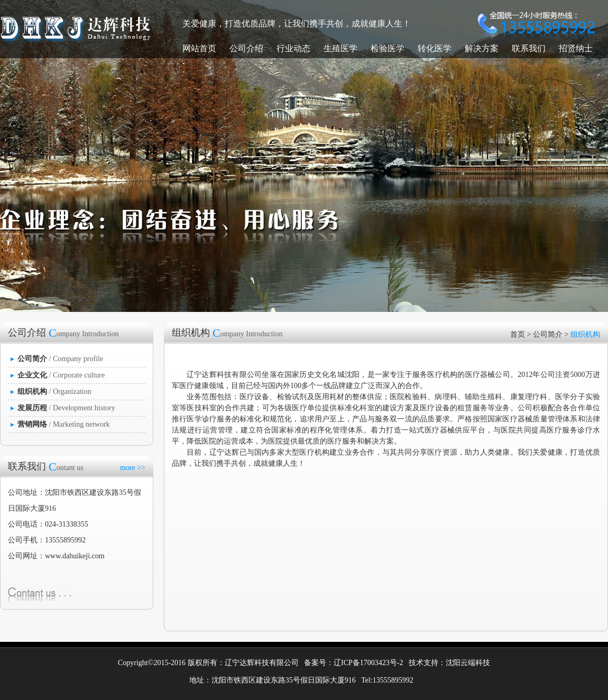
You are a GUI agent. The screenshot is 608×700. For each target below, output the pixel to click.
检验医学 (388, 48)
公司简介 (548, 334)
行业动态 (293, 48)
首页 (518, 334)
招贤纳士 (576, 48)
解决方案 (482, 48)
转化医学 (435, 48)
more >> (133, 468)
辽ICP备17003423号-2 (368, 663)
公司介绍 (246, 48)
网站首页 (199, 48)
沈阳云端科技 (468, 663)
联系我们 (529, 48)
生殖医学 (340, 48)
